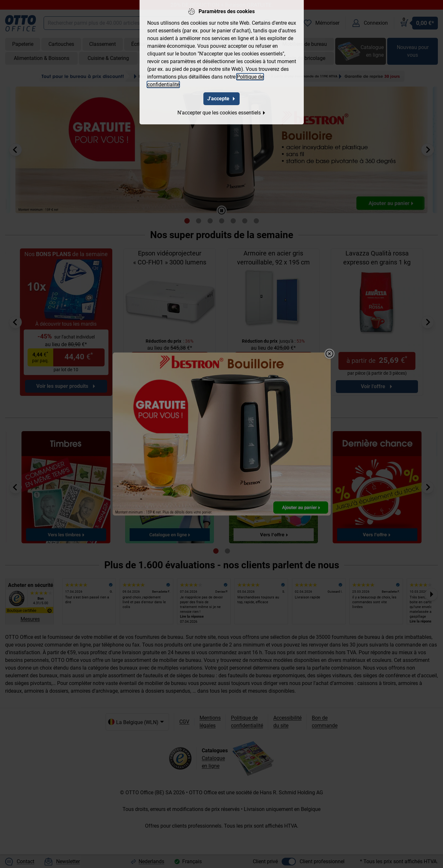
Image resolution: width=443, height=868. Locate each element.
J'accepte (221, 99)
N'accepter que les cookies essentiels (222, 113)
